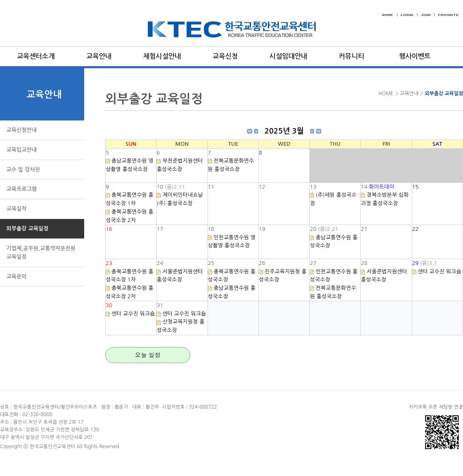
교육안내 (99, 56)
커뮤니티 (351, 56)
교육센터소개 (36, 56)
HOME (385, 94)
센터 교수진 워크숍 (439, 271)
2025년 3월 (284, 131)
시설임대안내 (288, 56)
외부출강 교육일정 (444, 94)
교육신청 (225, 56)
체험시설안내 (162, 56)
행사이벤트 (415, 56)
